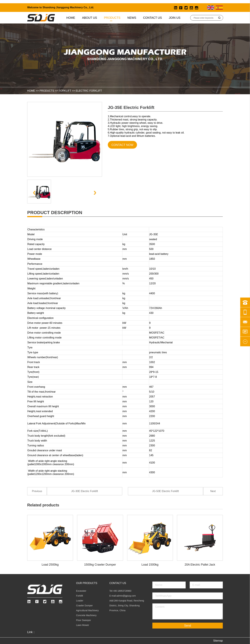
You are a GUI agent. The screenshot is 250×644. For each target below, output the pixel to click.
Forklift (65, 91)
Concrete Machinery (86, 615)
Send (188, 626)
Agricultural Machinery (87, 610)
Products (112, 18)
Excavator (81, 591)
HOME (31, 91)
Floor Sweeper (84, 620)
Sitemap (218, 641)
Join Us (175, 18)
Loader (80, 601)
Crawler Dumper (84, 606)
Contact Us (152, 18)
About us (90, 18)
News (132, 18)
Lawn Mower (83, 625)
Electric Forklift (89, 91)
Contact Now (122, 145)
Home (71, 18)
